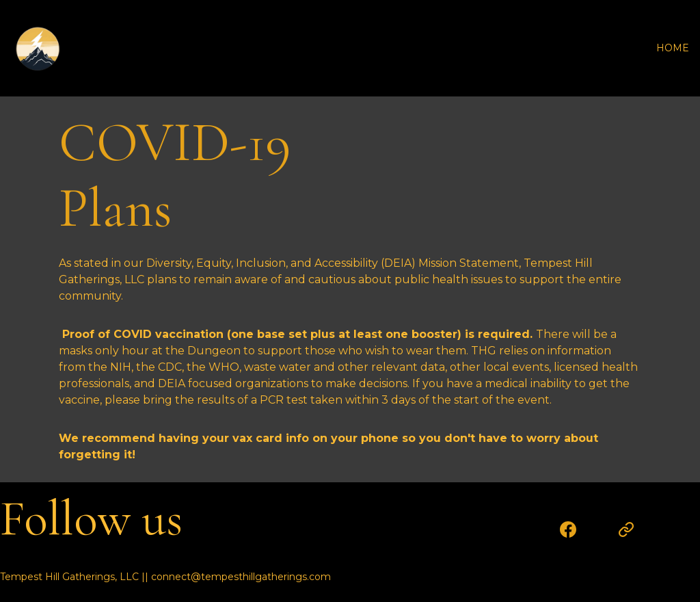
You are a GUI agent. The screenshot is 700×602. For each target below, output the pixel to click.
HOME (673, 48)
